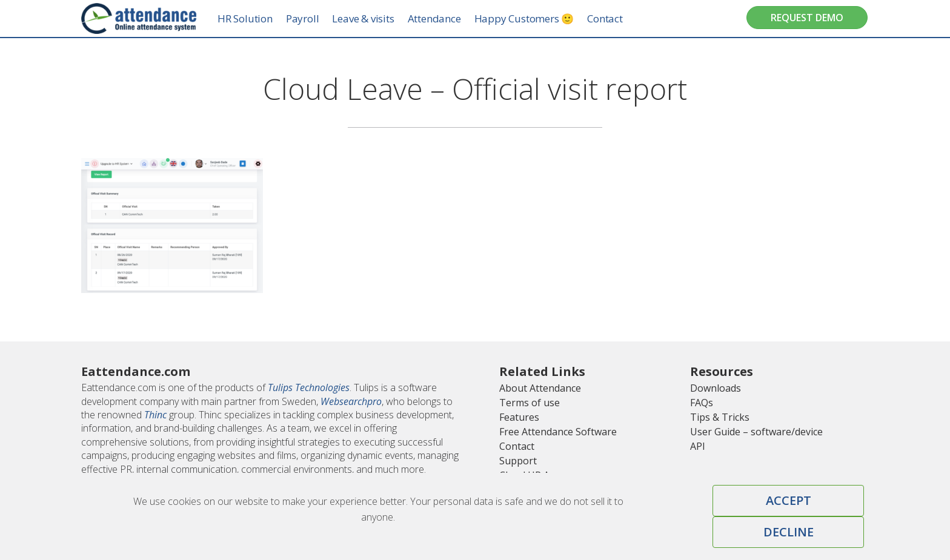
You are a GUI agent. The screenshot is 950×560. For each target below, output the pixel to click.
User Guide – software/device (756, 432)
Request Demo (807, 18)
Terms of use (530, 403)
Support (518, 461)
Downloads (716, 388)
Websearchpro (351, 401)
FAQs (702, 403)
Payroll (314, 18)
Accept (789, 500)
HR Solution (257, 18)
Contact (616, 18)
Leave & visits (374, 18)
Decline (789, 532)
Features (519, 417)
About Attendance (540, 388)
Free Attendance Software (558, 432)
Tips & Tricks (720, 417)
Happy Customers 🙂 (536, 18)
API (698, 446)
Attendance (446, 18)
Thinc (155, 415)
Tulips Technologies (309, 387)
